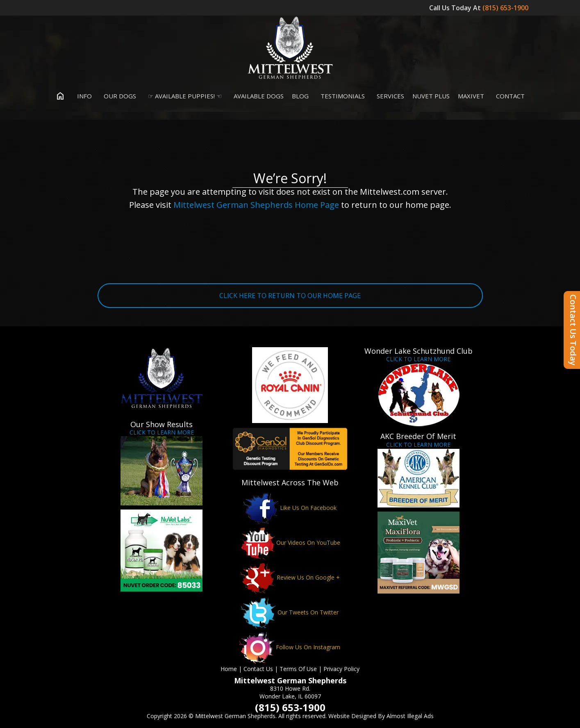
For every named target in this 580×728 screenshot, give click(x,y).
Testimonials (341, 96)
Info (83, 96)
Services (389, 96)
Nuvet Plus (431, 96)
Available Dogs (257, 96)
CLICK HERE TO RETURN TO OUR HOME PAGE (290, 296)
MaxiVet (471, 96)
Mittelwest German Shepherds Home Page (256, 205)
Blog (300, 96)
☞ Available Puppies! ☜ (183, 96)
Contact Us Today (573, 330)
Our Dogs (118, 96)
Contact (508, 96)
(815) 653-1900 (506, 8)
